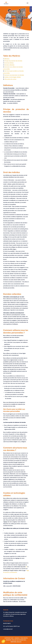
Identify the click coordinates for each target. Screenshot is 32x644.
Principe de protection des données (13, 61)
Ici (26, 567)
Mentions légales (16, 642)
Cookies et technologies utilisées (13, 77)
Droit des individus (9, 63)
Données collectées (9, 65)
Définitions (7, 59)
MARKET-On (22, 640)
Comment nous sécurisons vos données (14, 75)
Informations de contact (10, 79)
